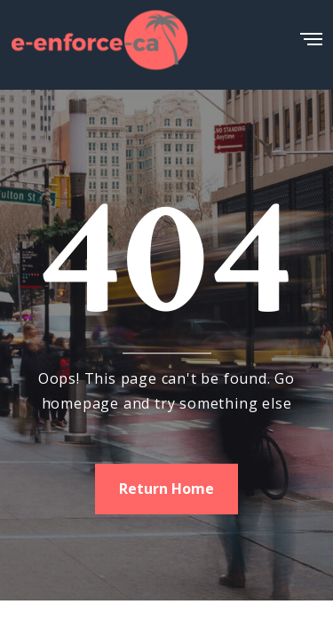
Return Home (166, 489)
